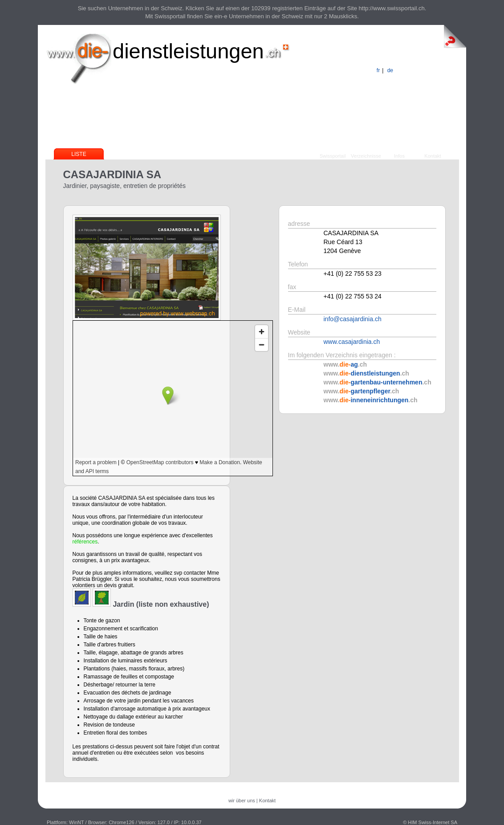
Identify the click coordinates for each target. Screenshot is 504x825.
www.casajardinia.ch (352, 342)
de (390, 70)
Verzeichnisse (366, 156)
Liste (79, 154)
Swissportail (333, 156)
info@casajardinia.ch (353, 319)
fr (378, 70)
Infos (399, 156)
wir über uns (242, 800)
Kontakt (433, 156)
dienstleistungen (188, 51)
